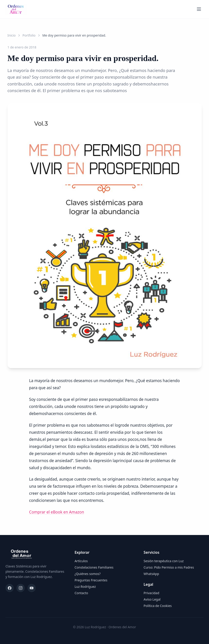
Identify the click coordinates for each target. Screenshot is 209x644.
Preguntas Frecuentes (91, 580)
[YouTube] (32, 588)
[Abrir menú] (199, 9)
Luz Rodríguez (85, 587)
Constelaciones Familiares (94, 567)
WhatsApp (151, 574)
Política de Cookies (158, 606)
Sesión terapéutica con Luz (164, 561)
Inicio (12, 35)
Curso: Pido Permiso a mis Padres (169, 567)
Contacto (81, 593)
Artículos (81, 561)
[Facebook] (10, 588)
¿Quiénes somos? (88, 574)
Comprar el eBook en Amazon (57, 512)
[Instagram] (21, 588)
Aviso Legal (152, 599)
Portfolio (29, 35)
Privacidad (151, 593)
